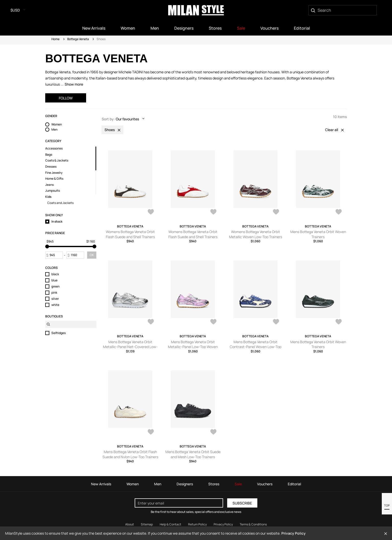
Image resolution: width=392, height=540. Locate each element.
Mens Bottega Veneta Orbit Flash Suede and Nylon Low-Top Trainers (130, 454)
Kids (48, 197)
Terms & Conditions (253, 524)
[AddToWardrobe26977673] (151, 432)
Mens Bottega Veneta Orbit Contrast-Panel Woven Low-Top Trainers (256, 347)
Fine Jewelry (54, 173)
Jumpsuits (53, 191)
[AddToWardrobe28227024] (151, 322)
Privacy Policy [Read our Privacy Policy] (223, 524)
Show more (74, 84)
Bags (49, 155)
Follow (66, 98)
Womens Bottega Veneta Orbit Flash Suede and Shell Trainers (130, 234)
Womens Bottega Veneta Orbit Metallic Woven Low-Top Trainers (256, 234)
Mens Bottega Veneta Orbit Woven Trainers (318, 234)
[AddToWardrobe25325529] (213, 432)
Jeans (49, 185)
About (130, 524)
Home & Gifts (54, 179)
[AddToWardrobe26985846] (339, 322)
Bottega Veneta (78, 39)
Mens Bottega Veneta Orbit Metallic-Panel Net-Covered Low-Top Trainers (130, 347)
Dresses (51, 167)
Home (55, 39)
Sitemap (147, 524)
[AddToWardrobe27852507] (213, 322)
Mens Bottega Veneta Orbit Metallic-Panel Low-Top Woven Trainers (193, 347)
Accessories (54, 148)
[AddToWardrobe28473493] (276, 212)
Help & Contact (170, 524)
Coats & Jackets (57, 160)
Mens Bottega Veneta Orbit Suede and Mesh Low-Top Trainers (193, 454)
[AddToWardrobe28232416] (339, 212)
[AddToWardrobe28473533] (213, 212)
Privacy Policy (293, 533)
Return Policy (197, 524)
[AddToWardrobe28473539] (151, 212)
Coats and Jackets (60, 203)
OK (92, 255)
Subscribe (242, 503)
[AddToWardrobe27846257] (276, 322)
